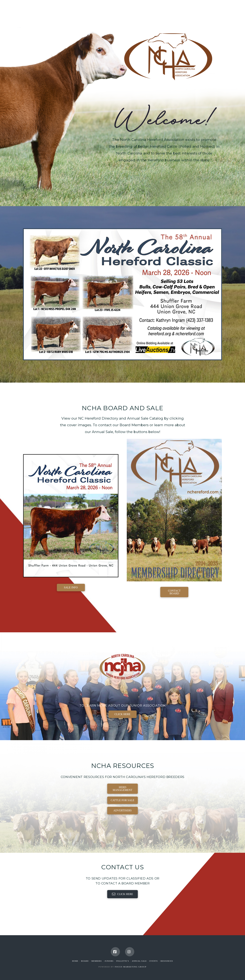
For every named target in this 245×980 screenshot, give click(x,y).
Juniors (109, 961)
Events (154, 961)
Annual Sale (139, 961)
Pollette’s (123, 961)
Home (75, 961)
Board (85, 961)
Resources (167, 961)
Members (97, 961)
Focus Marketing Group (131, 967)
